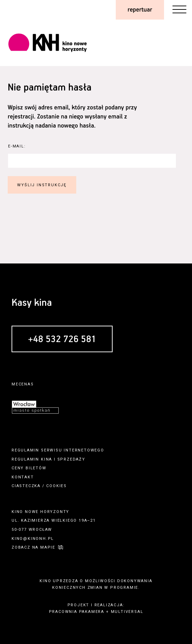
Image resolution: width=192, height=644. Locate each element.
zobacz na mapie (33, 547)
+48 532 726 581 (62, 339)
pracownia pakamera (77, 612)
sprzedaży (71, 459)
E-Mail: (17, 146)
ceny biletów (29, 468)
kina (47, 459)
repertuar (140, 10)
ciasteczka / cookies (39, 486)
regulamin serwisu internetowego (58, 450)
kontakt (23, 477)
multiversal (127, 612)
